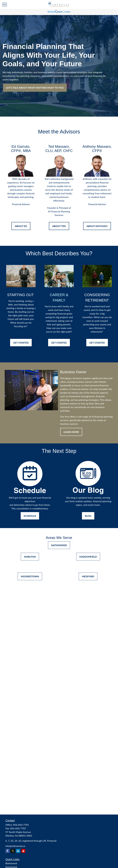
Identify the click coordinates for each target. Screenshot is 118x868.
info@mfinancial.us (15, 846)
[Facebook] (7, 851)
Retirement (11, 863)
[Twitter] (13, 851)
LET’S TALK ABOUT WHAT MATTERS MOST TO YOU (35, 88)
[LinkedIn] (18, 851)
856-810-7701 (21, 825)
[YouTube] (23, 851)
